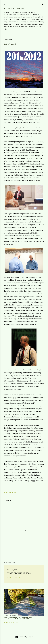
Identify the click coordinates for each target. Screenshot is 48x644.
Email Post (13, 492)
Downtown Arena (19, 573)
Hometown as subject (18, 618)
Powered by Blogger (24, 637)
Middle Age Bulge (14, 8)
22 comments (18, 577)
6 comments (14, 622)
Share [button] (6, 492)
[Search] (43, 4)
